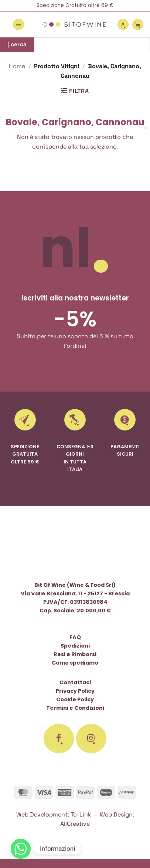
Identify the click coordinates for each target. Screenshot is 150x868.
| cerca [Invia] (17, 44)
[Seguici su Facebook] (59, 739)
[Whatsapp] (21, 849)
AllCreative (75, 824)
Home (17, 66)
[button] (18, 24)
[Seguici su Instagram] (91, 739)
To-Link (81, 814)
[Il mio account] (123, 24)
